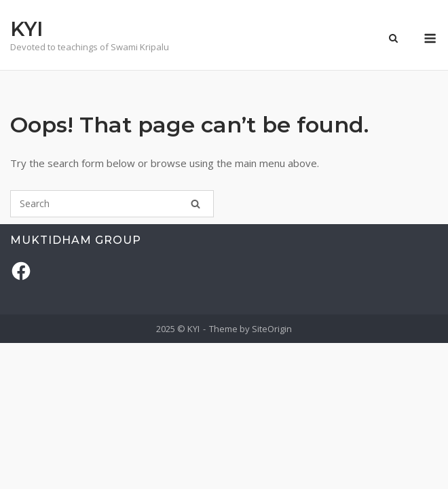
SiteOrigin (272, 329)
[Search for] (112, 204)
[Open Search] (393, 39)
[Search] (195, 204)
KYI (26, 29)
